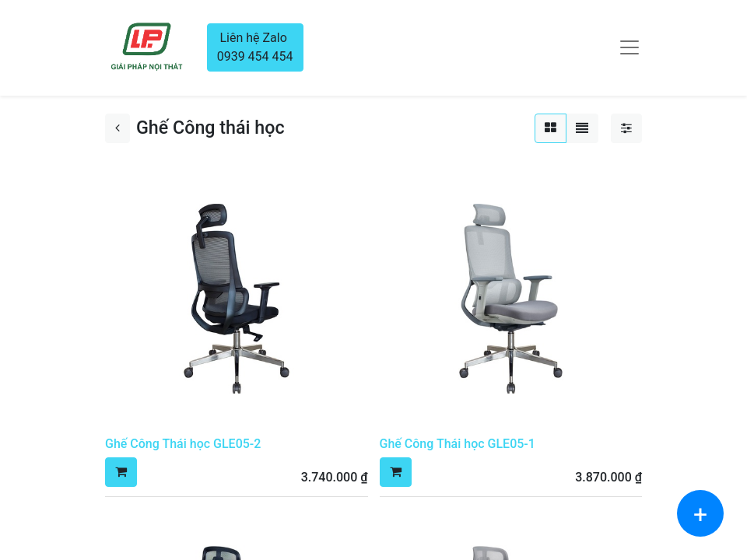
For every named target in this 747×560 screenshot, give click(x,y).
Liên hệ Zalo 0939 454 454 (255, 47)
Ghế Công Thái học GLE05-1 (458, 444)
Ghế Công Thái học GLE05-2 (183, 444)
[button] (121, 472)
